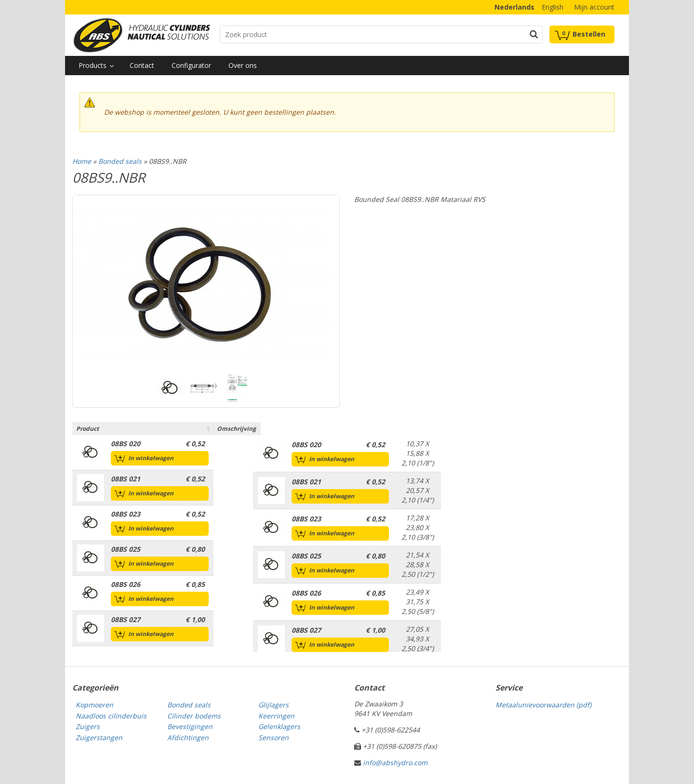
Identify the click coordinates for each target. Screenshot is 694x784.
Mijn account (594, 7)
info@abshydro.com (395, 763)
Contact (142, 65)
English (553, 7)
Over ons (243, 65)
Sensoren (274, 737)
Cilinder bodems (194, 716)
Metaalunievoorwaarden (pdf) (543, 705)
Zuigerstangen (99, 737)
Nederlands (514, 7)
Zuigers (88, 726)
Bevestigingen (190, 726)
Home (82, 161)
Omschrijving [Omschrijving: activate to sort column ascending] (416, 429)
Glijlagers (274, 705)
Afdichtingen (188, 737)
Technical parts (141, 35)
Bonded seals (120, 161)
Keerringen (276, 716)
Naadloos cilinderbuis (111, 716)
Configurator (191, 65)
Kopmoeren (94, 705)
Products (93, 65)
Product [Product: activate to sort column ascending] (87, 429)
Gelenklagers (279, 726)
